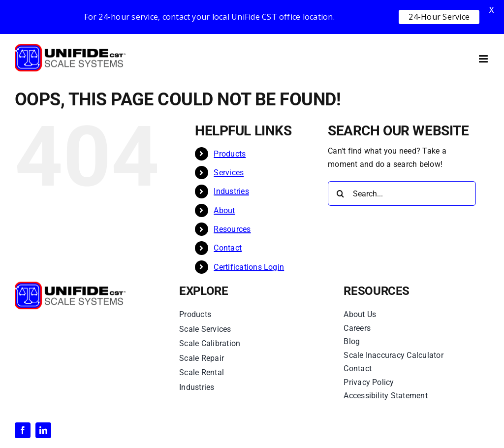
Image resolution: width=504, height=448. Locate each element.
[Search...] (402, 193)
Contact (228, 248)
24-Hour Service (439, 17)
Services (229, 173)
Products (230, 154)
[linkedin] (43, 430)
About (224, 210)
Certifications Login (249, 267)
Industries (231, 191)
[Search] (340, 193)
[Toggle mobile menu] (484, 59)
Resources (232, 229)
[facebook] (23, 430)
